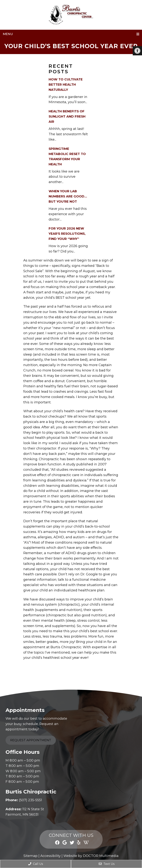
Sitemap (31, 856)
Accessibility (50, 856)
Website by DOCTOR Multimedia (91, 856)
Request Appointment (31, 740)
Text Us (107, 864)
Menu (8, 34)
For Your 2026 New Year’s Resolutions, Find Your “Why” (67, 234)
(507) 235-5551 (30, 800)
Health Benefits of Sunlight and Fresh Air (67, 116)
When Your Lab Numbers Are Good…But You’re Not (68, 196)
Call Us (36, 864)
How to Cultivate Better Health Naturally (66, 85)
